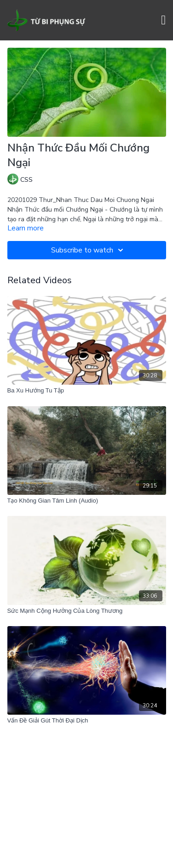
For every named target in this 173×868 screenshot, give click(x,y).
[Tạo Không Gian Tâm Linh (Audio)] (87, 501)
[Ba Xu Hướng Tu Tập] (87, 391)
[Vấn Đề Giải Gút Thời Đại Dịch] (87, 721)
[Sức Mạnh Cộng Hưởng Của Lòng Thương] (87, 611)
